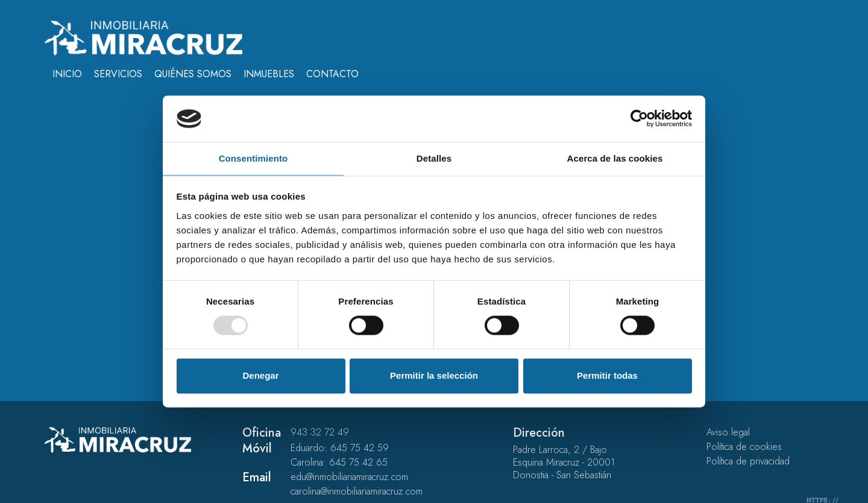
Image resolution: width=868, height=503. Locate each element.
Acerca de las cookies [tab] (615, 158)
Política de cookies (744, 447)
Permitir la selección (434, 375)
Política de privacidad (748, 461)
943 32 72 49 (320, 432)
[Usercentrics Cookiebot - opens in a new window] (639, 119)
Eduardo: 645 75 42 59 (340, 448)
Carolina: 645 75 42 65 (339, 462)
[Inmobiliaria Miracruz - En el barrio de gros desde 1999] (143, 37)
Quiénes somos (193, 74)
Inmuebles (269, 74)
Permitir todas (607, 375)
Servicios (118, 74)
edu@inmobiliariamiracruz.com (349, 477)
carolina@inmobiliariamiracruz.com (357, 491)
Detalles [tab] (434, 158)
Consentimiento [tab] (253, 158)
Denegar (260, 375)
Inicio (67, 74)
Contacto (332, 74)
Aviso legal (728, 432)
